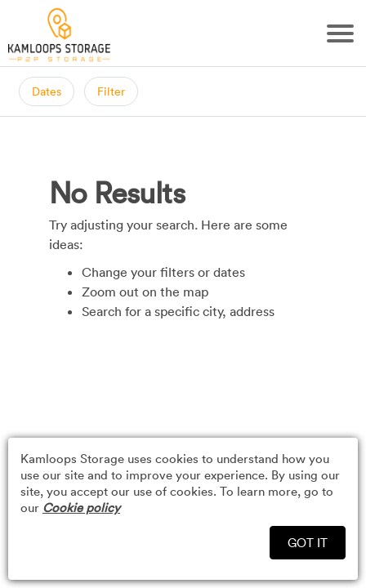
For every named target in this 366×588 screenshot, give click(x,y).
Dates (47, 91)
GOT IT (308, 542)
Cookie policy (81, 507)
